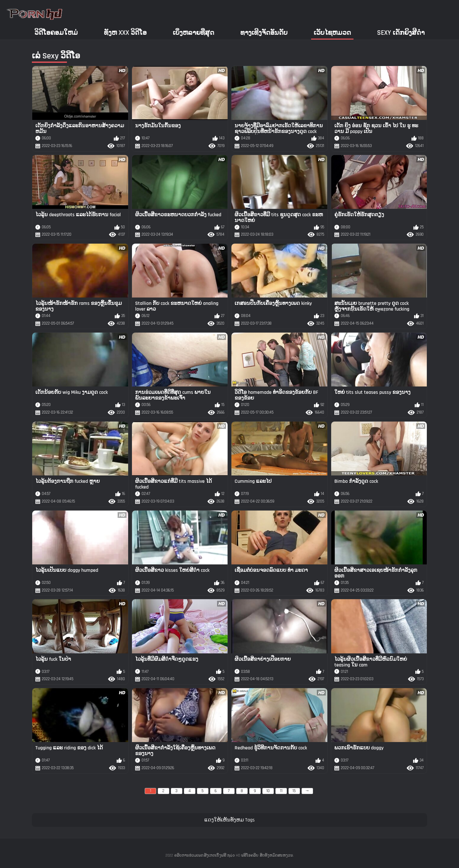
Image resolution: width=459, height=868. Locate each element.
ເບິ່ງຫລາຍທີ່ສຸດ (193, 33)
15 (294, 791)
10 (268, 791)
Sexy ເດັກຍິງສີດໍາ (401, 33)
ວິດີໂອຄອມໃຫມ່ (56, 33)
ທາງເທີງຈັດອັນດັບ (264, 33)
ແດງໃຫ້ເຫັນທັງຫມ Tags (229, 820)
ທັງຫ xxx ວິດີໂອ (125, 33)
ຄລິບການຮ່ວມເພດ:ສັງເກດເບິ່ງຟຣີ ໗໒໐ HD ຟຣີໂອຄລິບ (216, 855)
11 (281, 791)
